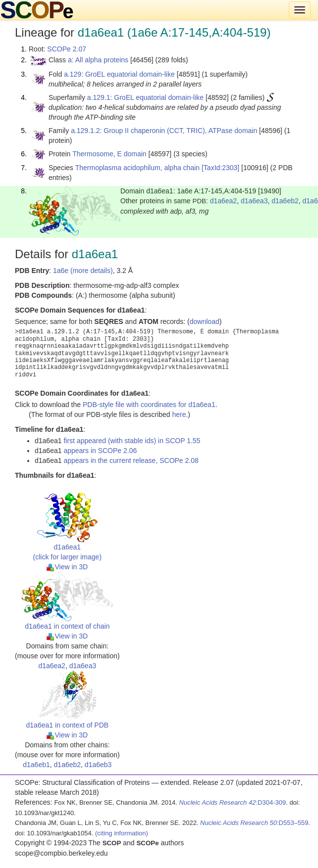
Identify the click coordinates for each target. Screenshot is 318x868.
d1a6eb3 (98, 765)
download (205, 321)
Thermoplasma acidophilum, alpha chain (137, 168)
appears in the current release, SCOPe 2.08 (131, 460)
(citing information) (122, 833)
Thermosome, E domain (109, 154)
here (179, 414)
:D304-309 (233, 802)
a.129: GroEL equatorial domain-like (119, 74)
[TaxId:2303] (220, 168)
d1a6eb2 (285, 201)
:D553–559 (254, 823)
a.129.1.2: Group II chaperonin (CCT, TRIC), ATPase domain (164, 131)
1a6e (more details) (83, 271)
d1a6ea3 (254, 201)
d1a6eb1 (36, 765)
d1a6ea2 (224, 201)
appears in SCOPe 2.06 (100, 451)
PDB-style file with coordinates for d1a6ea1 (149, 405)
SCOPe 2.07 (67, 49)
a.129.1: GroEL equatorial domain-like (145, 97)
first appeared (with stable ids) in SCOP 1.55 (132, 441)
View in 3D (67, 567)
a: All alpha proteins (98, 60)
